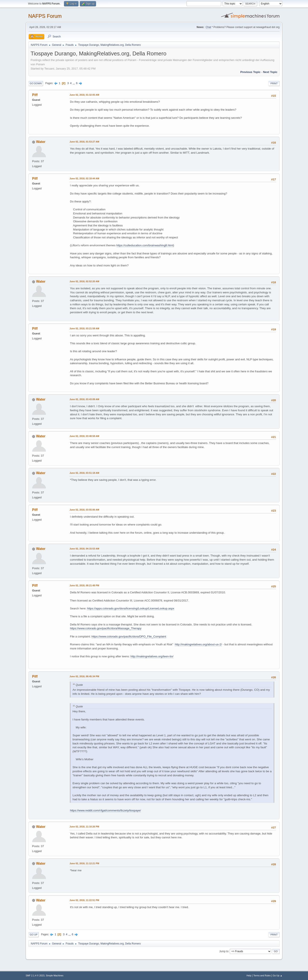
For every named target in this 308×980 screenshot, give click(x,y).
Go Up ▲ (278, 976)
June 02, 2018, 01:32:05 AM (84, 95)
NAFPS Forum (45, 16)
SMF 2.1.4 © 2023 (35, 976)
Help (249, 976)
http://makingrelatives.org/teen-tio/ (152, 656)
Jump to (224, 951)
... (74, 83)
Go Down (36, 83)
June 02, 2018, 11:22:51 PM (84, 900)
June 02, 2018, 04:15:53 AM (84, 549)
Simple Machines (55, 976)
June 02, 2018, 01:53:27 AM (84, 142)
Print (274, 83)
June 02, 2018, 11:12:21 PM (84, 863)
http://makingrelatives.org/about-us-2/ (198, 644)
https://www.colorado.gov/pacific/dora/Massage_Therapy (106, 628)
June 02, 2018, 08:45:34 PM (84, 676)
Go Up (34, 935)
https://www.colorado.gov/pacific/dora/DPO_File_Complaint (129, 636)
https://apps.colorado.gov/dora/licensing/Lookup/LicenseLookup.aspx (131, 608)
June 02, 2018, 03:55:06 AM (84, 510)
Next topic (270, 72)
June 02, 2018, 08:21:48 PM (84, 585)
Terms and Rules (262, 976)
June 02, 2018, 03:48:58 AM (84, 436)
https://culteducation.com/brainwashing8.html (145, 245)
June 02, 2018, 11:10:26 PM (84, 827)
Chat (208, 27)
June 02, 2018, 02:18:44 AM (84, 178)
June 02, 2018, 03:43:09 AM (84, 399)
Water (41, 142)
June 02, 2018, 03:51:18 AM (84, 473)
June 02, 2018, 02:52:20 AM (84, 281)
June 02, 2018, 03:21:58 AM (84, 328)
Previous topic (250, 72)
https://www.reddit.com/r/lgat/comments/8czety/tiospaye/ (105, 810)
